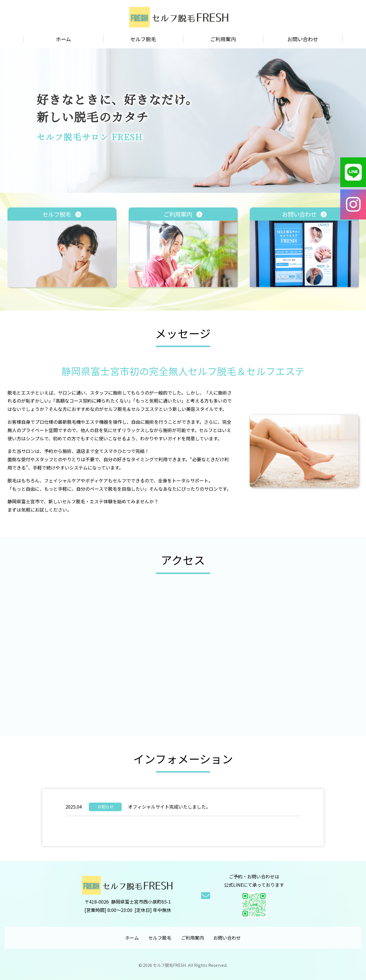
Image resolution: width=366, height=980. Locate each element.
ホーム (63, 39)
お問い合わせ (303, 39)
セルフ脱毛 (143, 39)
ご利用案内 (223, 39)
